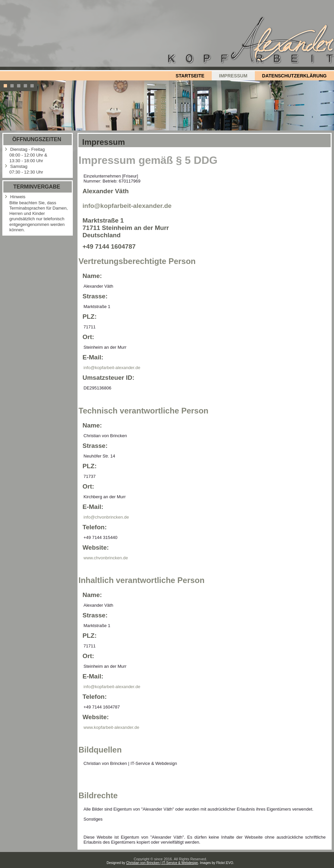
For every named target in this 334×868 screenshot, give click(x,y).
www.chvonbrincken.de (106, 558)
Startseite (190, 76)
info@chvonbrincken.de (106, 517)
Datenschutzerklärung (294, 76)
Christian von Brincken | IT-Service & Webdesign (162, 863)
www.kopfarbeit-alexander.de (111, 727)
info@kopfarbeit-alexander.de (127, 206)
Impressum (233, 76)
